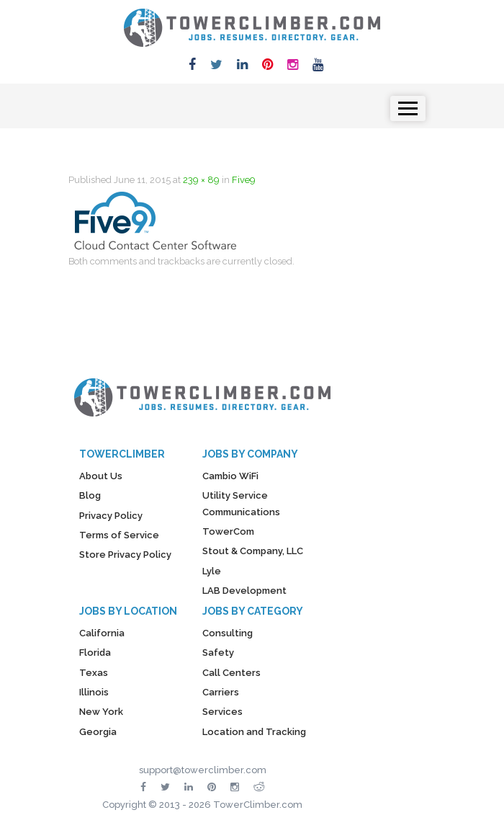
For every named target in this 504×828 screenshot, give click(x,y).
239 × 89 (201, 180)
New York (101, 712)
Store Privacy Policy (125, 555)
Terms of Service (119, 535)
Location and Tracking (254, 732)
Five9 (244, 180)
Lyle (212, 571)
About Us (101, 476)
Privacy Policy (111, 516)
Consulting (228, 633)
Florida (95, 653)
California (102, 633)
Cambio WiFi (230, 476)
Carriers (221, 692)
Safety (218, 653)
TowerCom (228, 531)
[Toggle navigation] (408, 108)
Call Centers (231, 673)
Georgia (98, 732)
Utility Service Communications (241, 503)
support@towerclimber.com (203, 770)
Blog (90, 495)
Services (222, 712)
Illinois (94, 692)
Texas (94, 673)
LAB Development (244, 591)
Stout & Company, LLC (253, 551)
